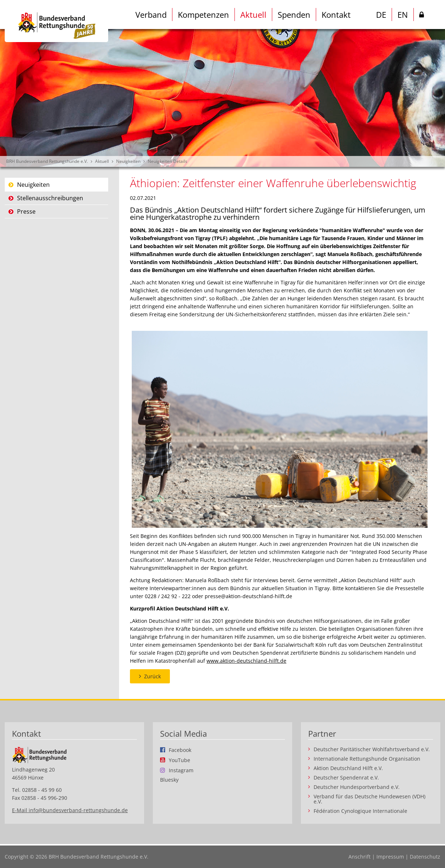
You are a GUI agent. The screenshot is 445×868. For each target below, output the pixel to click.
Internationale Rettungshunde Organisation (367, 759)
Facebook (180, 750)
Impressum (390, 857)
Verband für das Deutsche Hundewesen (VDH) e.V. (370, 799)
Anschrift (360, 857)
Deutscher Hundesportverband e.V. (357, 787)
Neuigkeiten (128, 161)
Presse (26, 211)
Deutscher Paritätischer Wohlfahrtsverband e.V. (372, 749)
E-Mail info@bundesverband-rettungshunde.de (70, 810)
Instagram (181, 770)
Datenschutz (425, 857)
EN (403, 15)
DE (381, 15)
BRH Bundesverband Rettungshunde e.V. (47, 161)
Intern (422, 16)
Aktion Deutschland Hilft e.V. (348, 768)
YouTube (179, 760)
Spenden (294, 15)
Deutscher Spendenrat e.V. (346, 778)
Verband (151, 15)
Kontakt (336, 15)
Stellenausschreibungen (50, 198)
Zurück (152, 676)
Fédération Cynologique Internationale (360, 811)
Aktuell (253, 15)
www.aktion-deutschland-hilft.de (246, 661)
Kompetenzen (203, 15)
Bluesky (169, 780)
